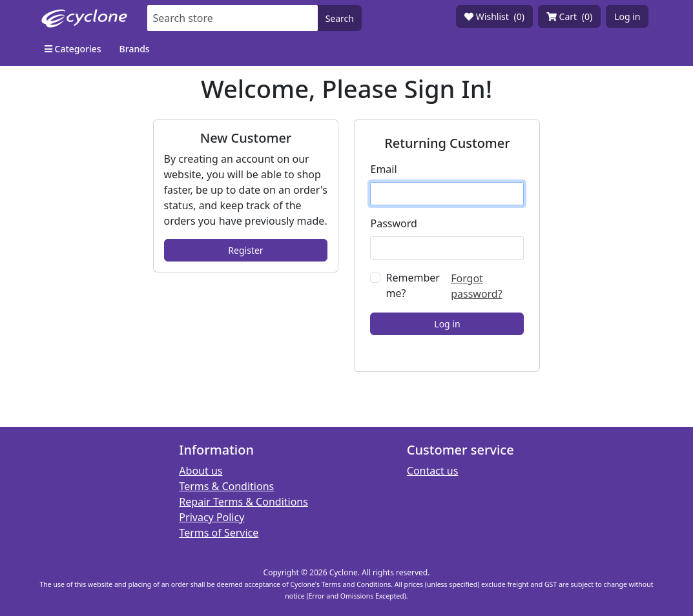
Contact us (433, 471)
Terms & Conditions (226, 486)
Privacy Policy (212, 517)
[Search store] (232, 18)
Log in (627, 16)
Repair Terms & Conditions (243, 502)
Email (383, 169)
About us (201, 471)
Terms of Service (219, 533)
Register (245, 250)
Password (393, 223)
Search (340, 18)
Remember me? (412, 285)
